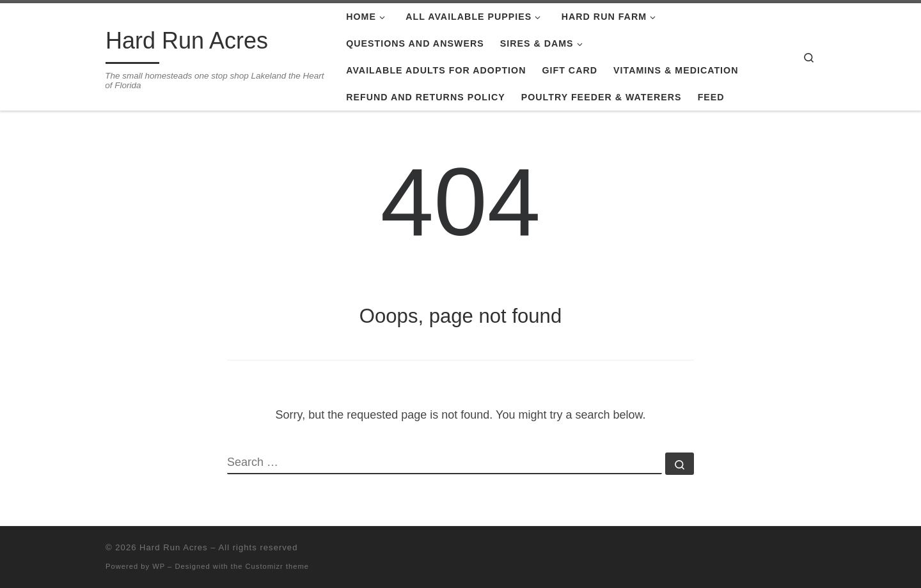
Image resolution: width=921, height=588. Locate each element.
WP (159, 566)
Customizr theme (278, 566)
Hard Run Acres (174, 547)
